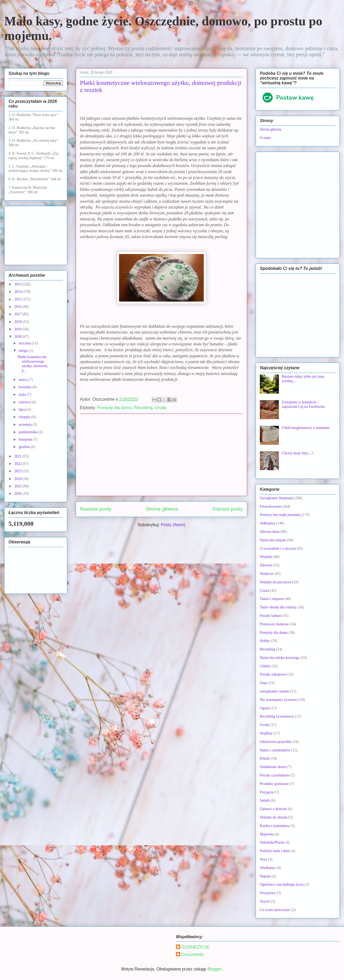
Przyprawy (268, 893)
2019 (19, 329)
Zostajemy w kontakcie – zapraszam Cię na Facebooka (303, 404)
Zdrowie (266, 565)
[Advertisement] (161, 455)
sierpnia (25, 417)
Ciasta (264, 591)
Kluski (265, 758)
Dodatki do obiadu (274, 817)
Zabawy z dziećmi (273, 809)
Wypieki (266, 557)
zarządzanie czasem (275, 691)
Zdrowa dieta (270, 532)
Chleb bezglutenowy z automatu (306, 428)
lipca (23, 410)
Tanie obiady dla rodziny (278, 607)
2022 (19, 464)
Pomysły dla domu (114, 408)
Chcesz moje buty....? (298, 453)
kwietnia (25, 387)
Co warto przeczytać (275, 910)
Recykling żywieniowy (277, 716)
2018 (19, 322)
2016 (19, 307)
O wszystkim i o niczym (278, 549)
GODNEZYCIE (195, 947)
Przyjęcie (267, 792)
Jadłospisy (268, 523)
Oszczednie (192, 954)
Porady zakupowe (273, 674)
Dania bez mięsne (273, 540)
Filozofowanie (271, 507)
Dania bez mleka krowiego (280, 658)
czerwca (25, 402)
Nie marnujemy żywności (279, 700)
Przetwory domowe (274, 624)
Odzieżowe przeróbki (276, 742)
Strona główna (162, 509)
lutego (24, 351)
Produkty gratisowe (274, 784)
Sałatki (265, 800)
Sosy (263, 859)
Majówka (267, 834)
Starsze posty (228, 509)
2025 (19, 486)
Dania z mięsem (272, 599)
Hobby (265, 641)
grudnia (25, 447)
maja (23, 394)
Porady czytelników (275, 775)
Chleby (265, 666)
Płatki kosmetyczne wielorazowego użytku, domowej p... (33, 364)
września (26, 425)
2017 (19, 314)
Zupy (264, 683)
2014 (19, 292)
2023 (19, 471)
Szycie (265, 901)
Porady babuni (271, 616)
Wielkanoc (268, 868)
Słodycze (267, 574)
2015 (19, 299)
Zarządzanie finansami (277, 498)
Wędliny (266, 733)
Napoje (265, 876)
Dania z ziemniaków (275, 750)
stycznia (25, 343)
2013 (19, 284)
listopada (26, 439)
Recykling (143, 408)
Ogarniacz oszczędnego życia (282, 884)
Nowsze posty (96, 509)
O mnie (265, 138)
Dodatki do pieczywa (276, 582)
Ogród (265, 708)
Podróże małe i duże (275, 851)
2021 (19, 456)
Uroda (161, 408)
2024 (19, 479)
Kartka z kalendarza (275, 826)
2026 (19, 494)
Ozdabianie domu (273, 767)
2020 (19, 337)
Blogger (214, 969)
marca (24, 380)
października (28, 432)
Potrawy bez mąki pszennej (280, 515)
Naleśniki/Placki (272, 842)
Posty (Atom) (173, 525)
